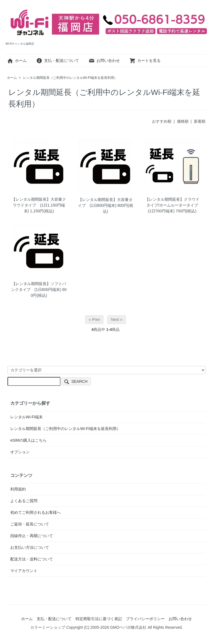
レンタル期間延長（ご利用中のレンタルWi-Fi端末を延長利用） (70, 78)
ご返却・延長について (30, 524)
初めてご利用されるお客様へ (35, 512)
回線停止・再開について (32, 536)
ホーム (17, 61)
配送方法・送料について (32, 559)
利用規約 (18, 489)
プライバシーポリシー (145, 619)
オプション (20, 452)
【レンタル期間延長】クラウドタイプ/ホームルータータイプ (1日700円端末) (173, 205)
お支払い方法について (30, 547)
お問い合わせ (104, 61)
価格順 (183, 121)
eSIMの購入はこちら (28, 440)
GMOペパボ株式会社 (128, 627)
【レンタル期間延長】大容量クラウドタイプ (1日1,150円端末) (39, 205)
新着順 (200, 121)
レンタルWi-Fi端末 (26, 417)
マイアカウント (24, 571)
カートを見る (145, 61)
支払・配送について (58, 61)
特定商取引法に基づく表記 (99, 619)
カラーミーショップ (48, 627)
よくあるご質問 (24, 501)
